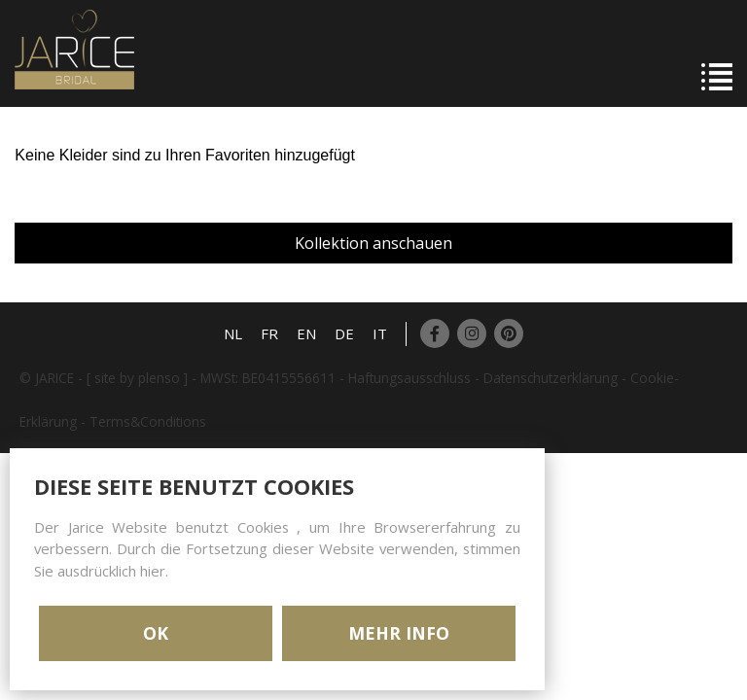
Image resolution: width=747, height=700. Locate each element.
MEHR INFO (399, 633)
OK (156, 633)
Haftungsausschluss (409, 378)
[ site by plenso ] (137, 378)
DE (344, 333)
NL (233, 333)
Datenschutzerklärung (551, 378)
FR (269, 333)
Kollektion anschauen (373, 243)
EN (306, 333)
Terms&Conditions (148, 421)
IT (380, 333)
